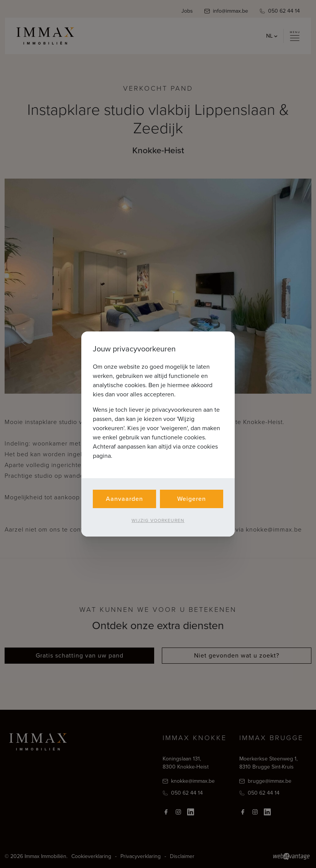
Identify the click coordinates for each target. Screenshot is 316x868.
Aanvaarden (124, 499)
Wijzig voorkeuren (158, 520)
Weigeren (192, 499)
